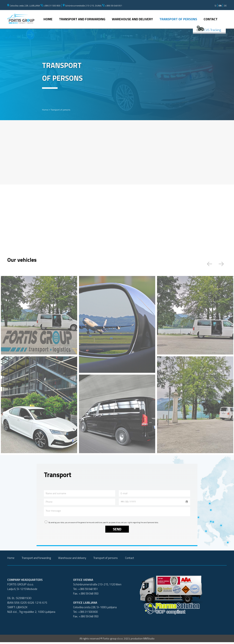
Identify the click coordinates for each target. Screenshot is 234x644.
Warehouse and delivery (132, 19)
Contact (211, 19)
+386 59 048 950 (89, 595)
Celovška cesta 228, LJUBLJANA (24, 6)
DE (225, 6)
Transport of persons (178, 19)
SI (215, 6)
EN (220, 6)
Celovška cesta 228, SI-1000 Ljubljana (95, 609)
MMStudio (149, 640)
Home (48, 19)
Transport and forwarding (82, 19)
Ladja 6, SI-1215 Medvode (22, 591)
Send (117, 531)
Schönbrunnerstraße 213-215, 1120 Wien (97, 586)
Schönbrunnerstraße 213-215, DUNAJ (82, 6)
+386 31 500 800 (51, 6)
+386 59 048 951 (112, 6)
